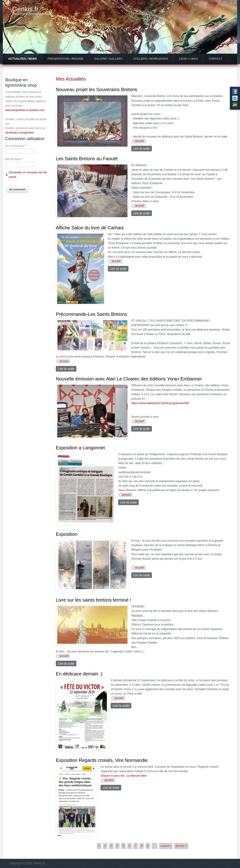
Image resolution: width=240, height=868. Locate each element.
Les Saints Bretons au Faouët (87, 159)
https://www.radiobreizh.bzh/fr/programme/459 (160, 403)
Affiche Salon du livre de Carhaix (90, 228)
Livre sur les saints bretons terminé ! (93, 600)
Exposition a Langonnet (80, 448)
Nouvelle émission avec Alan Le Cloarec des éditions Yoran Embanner (129, 379)
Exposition (67, 534)
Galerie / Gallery (109, 59)
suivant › (166, 846)
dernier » (181, 846)
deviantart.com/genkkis (20, 133)
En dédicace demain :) (79, 674)
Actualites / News (22, 59)
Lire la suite (142, 148)
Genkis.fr (25, 9)
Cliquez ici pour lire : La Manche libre (124, 776)
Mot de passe (14, 159)
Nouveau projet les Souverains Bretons (96, 89)
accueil (139, 141)
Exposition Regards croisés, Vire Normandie (102, 760)
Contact (216, 59)
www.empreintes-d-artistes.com (25, 110)
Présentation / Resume (66, 59)
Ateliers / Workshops (151, 59)
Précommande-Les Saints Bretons (92, 314)
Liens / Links (188, 59)
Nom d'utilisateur (16, 146)
